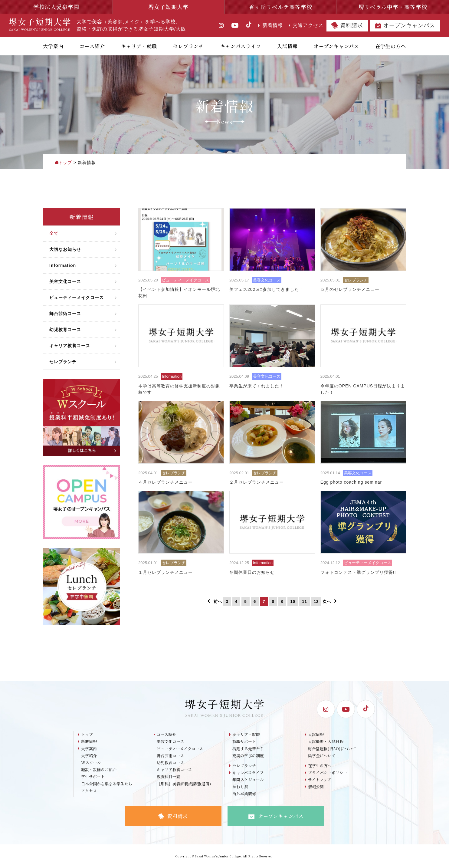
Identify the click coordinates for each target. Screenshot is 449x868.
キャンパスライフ (248, 773)
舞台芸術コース (170, 756)
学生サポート (93, 777)
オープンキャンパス (405, 26)
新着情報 (270, 25)
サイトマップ (320, 780)
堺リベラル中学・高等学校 (393, 7)
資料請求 (347, 25)
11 (304, 602)
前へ (215, 601)
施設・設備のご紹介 (99, 770)
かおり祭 (240, 787)
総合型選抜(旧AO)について (332, 749)
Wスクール (91, 763)
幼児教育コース (170, 763)
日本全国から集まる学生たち (107, 784)
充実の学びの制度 (248, 756)
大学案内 (89, 749)
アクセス (89, 791)
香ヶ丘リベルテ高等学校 (281, 7)
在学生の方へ (320, 766)
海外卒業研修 (244, 794)
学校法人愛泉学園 (56, 7)
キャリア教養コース (174, 770)
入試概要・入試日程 (326, 742)
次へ (330, 601)
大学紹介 (89, 756)
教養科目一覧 (169, 777)
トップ (87, 734)
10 (293, 602)
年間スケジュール (248, 780)
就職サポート (244, 742)
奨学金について (322, 756)
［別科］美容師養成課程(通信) (184, 784)
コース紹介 (166, 734)
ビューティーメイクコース (180, 749)
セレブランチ (244, 766)
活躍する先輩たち (248, 749)
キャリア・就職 (246, 734)
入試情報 (316, 734)
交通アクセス (306, 25)
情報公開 (316, 787)
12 (316, 602)
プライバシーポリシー (328, 773)
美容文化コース (170, 742)
